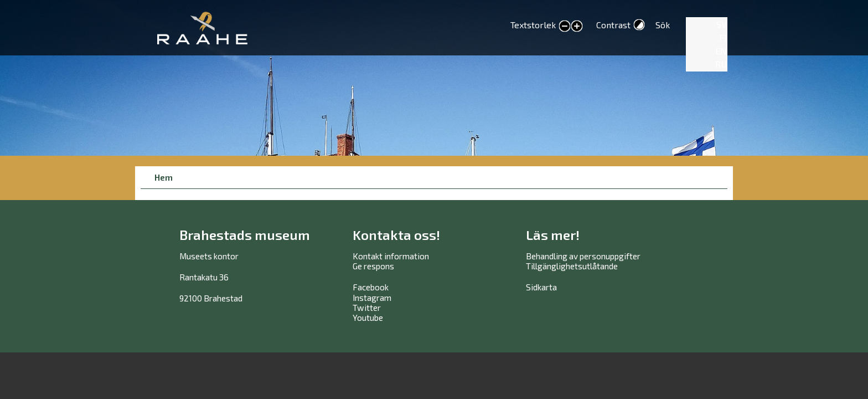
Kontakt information (391, 256)
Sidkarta (541, 287)
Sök (663, 25)
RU (721, 64)
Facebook (371, 287)
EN (721, 51)
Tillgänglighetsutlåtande (572, 266)
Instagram (372, 298)
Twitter (367, 308)
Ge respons (373, 266)
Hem (164, 177)
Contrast (613, 25)
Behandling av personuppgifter (583, 256)
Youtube (368, 318)
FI (723, 37)
